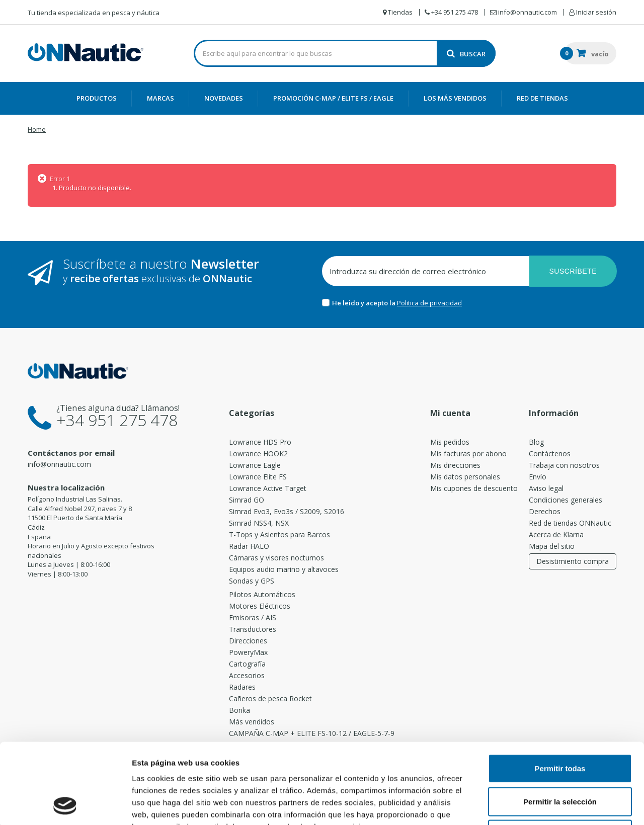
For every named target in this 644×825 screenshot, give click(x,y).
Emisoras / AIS (253, 617)
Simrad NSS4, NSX (259, 523)
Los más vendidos (455, 98)
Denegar (560, 759)
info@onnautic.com (59, 464)
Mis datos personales (465, 477)
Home (37, 129)
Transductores (253, 629)
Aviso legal (546, 488)
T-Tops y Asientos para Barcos (279, 534)
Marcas (160, 98)
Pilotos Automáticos (262, 594)
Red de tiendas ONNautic (570, 523)
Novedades (224, 98)
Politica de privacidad (429, 303)
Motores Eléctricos (260, 606)
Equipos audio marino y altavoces (284, 569)
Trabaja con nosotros (564, 465)
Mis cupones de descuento (474, 488)
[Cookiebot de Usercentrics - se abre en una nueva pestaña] (65, 805)
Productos (97, 98)
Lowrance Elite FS (258, 477)
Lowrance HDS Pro (260, 442)
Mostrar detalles (555, 805)
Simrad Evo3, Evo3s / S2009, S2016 (287, 511)
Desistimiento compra (573, 561)
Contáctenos (550, 453)
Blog (536, 442)
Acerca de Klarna (556, 534)
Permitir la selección (560, 726)
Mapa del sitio (552, 546)
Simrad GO (247, 500)
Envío (538, 477)
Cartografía (247, 664)
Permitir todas (560, 693)
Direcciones (248, 641)
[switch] (289, 802)
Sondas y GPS (252, 581)
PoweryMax (248, 652)
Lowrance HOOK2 (258, 453)
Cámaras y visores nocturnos (276, 558)
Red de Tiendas (542, 98)
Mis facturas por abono (468, 453)
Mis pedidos (450, 442)
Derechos (545, 511)
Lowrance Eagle (255, 465)
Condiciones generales (566, 500)
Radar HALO (249, 546)
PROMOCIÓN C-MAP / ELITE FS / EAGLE (333, 98)
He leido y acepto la (365, 303)
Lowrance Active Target (268, 488)
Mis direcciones (455, 465)
